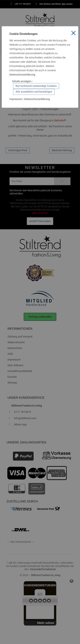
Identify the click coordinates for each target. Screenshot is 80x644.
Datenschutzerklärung (22, 75)
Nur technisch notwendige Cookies (36, 86)
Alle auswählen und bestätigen (34, 92)
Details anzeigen (22, 81)
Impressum (16, 99)
